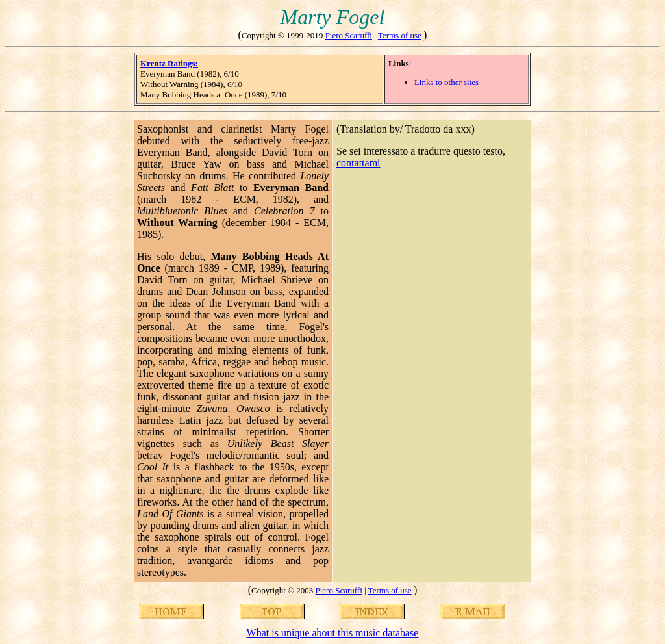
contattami (358, 163)
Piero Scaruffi (349, 35)
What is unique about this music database (333, 633)
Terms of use (400, 35)
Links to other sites (446, 82)
